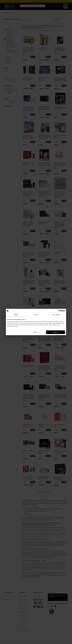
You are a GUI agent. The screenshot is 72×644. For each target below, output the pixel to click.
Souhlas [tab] (16, 315)
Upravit (36, 332)
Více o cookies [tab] (56, 315)
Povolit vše (56, 332)
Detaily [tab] (36, 315)
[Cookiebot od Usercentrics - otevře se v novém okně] (59, 311)
